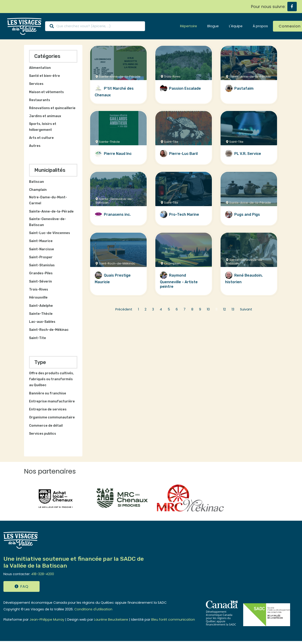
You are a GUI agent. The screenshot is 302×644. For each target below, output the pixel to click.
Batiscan (36, 182)
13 (233, 309)
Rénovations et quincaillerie (52, 108)
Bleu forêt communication (173, 620)
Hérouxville (38, 298)
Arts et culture (41, 138)
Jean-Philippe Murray (47, 620)
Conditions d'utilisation (93, 609)
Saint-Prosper (41, 257)
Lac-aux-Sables (42, 322)
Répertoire (189, 26)
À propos (260, 26)
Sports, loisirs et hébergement (43, 127)
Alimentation (40, 68)
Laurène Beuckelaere (111, 620)
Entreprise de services (48, 409)
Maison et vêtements (46, 92)
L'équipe (236, 26)
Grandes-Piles (41, 273)
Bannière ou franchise (48, 393)
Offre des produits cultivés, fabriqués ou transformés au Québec (51, 379)
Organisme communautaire (52, 417)
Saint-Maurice (41, 241)
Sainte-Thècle (41, 314)
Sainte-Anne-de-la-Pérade (51, 212)
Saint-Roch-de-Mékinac (49, 330)
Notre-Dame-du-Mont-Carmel (48, 200)
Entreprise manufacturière (52, 401)
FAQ (22, 586)
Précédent (124, 309)
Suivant (246, 309)
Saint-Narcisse (42, 249)
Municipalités (50, 170)
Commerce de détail (46, 426)
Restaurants (40, 100)
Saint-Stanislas (42, 265)
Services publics (43, 434)
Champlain (38, 190)
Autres (35, 146)
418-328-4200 (43, 574)
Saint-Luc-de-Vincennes (50, 233)
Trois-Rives (39, 290)
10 (208, 309)
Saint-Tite (38, 338)
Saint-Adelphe (41, 306)
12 (224, 309)
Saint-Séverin (40, 282)
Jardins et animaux (45, 116)
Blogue (213, 26)
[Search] (95, 26)
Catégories (47, 56)
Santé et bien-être (44, 76)
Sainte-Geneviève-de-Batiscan (48, 222)
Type (40, 362)
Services (36, 84)
